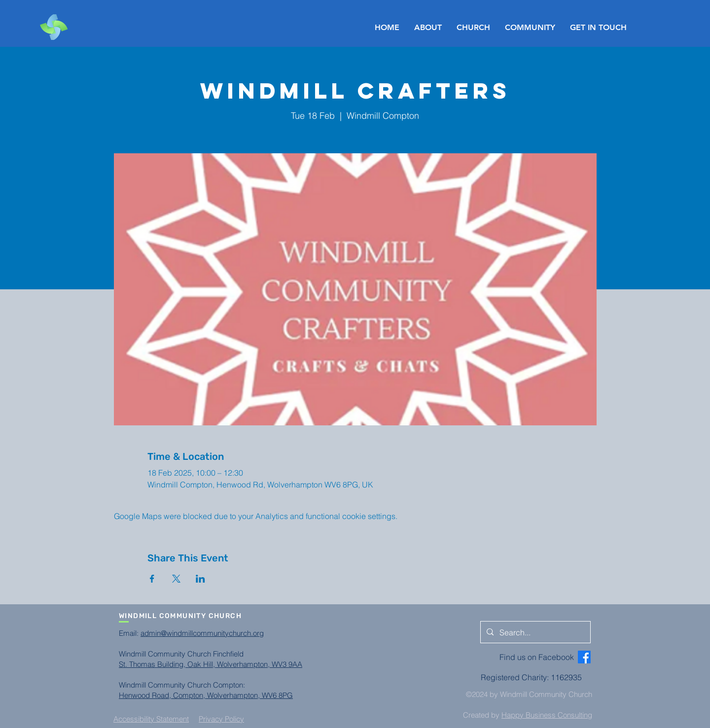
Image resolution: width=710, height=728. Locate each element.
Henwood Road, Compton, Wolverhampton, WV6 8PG (206, 695)
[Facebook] (584, 657)
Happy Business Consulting (547, 715)
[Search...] (534, 633)
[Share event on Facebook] (152, 579)
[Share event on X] (176, 579)
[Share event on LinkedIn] (200, 579)
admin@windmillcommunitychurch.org (202, 633)
